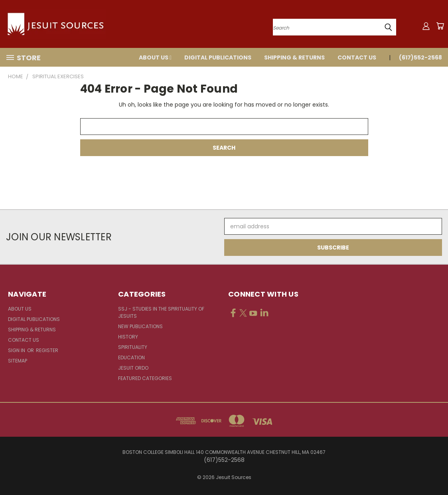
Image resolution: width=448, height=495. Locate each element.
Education (131, 357)
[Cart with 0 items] (440, 26)
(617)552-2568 (420, 57)
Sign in (17, 350)
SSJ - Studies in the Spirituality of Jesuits (161, 312)
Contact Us (357, 57)
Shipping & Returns (294, 57)
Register (47, 350)
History (128, 337)
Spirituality (133, 347)
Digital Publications (218, 57)
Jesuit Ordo (133, 368)
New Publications (140, 326)
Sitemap (18, 361)
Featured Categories (145, 378)
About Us (155, 57)
